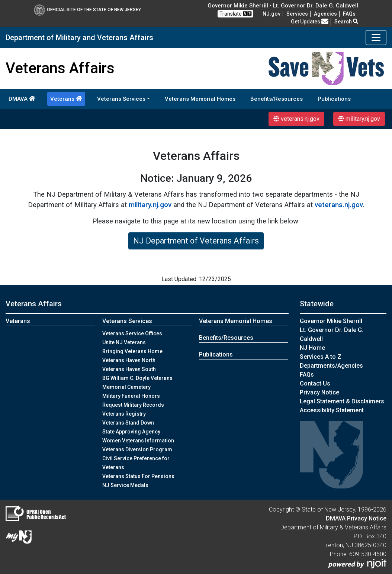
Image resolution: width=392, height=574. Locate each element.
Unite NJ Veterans (124, 342)
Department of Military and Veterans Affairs (79, 38)
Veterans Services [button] (121, 99)
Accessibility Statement (332, 410)
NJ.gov (271, 14)
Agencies (325, 14)
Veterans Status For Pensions (138, 476)
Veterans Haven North (129, 360)
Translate (235, 14)
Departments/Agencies (331, 366)
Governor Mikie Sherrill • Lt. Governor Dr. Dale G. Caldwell (283, 6)
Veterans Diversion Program (137, 449)
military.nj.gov (359, 119)
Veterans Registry (124, 414)
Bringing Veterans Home (132, 351)
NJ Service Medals (125, 485)
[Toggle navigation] (376, 38)
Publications (334, 99)
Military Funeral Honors (131, 396)
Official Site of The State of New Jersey (87, 10)
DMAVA (22, 99)
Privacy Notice (319, 392)
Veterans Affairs (34, 304)
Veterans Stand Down (128, 423)
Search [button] (346, 22)
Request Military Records (133, 405)
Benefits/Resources (277, 99)
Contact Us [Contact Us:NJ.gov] (315, 383)
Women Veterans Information (138, 441)
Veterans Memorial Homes (200, 99)
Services (297, 14)
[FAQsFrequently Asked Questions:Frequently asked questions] (349, 14)
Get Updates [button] (310, 22)
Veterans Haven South (129, 369)
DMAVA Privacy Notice (356, 518)
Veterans (66, 99)
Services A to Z (321, 357)
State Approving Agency (131, 432)
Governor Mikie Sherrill (331, 321)
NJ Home (312, 348)
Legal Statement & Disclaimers (342, 401)
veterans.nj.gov (296, 119)
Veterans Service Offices (132, 333)
